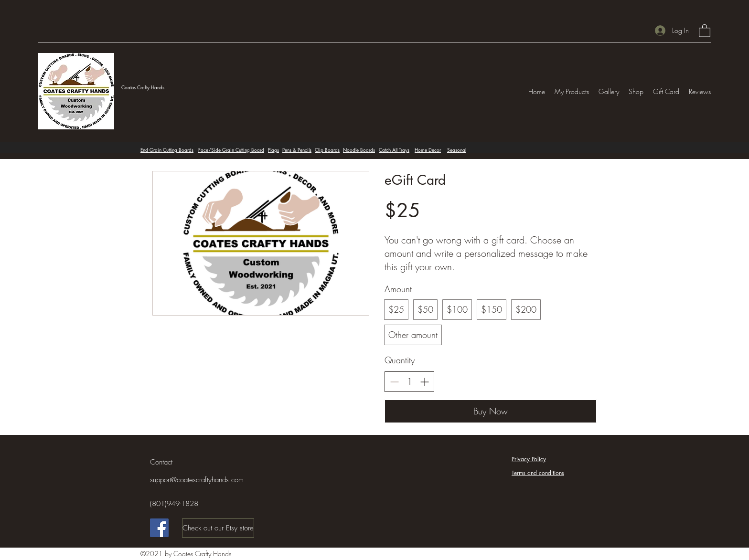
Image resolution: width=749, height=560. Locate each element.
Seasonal (457, 150)
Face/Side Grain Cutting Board (231, 150)
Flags (273, 150)
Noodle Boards (359, 150)
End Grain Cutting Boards (167, 150)
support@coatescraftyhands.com (197, 480)
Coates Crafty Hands (143, 87)
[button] (705, 30)
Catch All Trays (394, 150)
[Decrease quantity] (394, 382)
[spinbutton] (409, 382)
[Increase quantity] (424, 382)
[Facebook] (159, 528)
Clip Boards (327, 150)
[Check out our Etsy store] (218, 528)
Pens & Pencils (297, 150)
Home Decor (428, 150)
